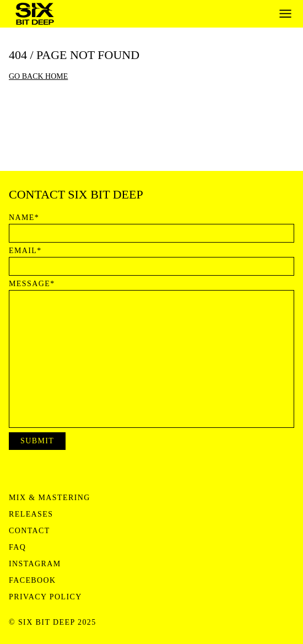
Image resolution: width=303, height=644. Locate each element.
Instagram (35, 564)
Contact (29, 531)
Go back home (38, 76)
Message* (32, 284)
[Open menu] (285, 14)
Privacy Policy (45, 597)
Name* (24, 218)
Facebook (33, 581)
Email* (25, 251)
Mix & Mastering (50, 498)
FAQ (17, 548)
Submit (37, 441)
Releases (31, 514)
